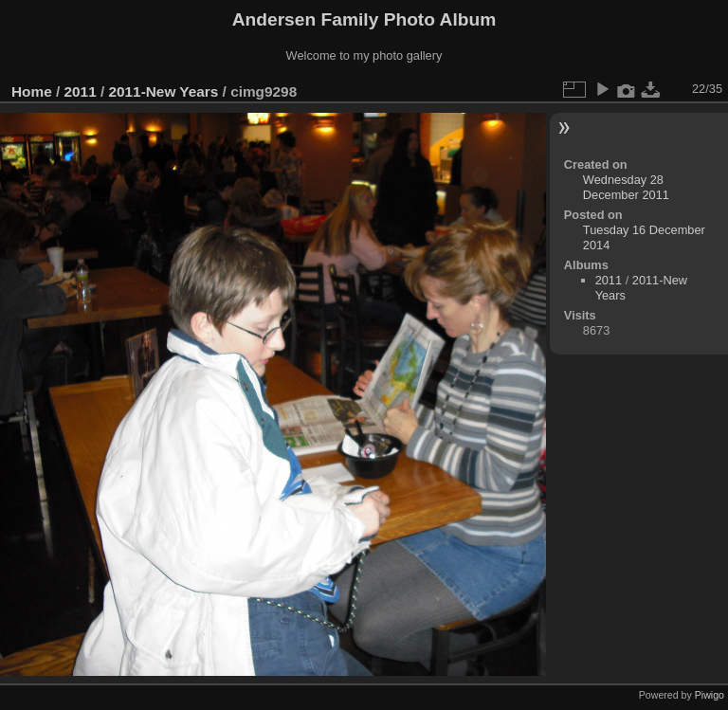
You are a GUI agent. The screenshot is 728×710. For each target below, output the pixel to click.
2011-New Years (163, 91)
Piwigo (710, 695)
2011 (81, 91)
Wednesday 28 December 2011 (626, 187)
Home (32, 91)
